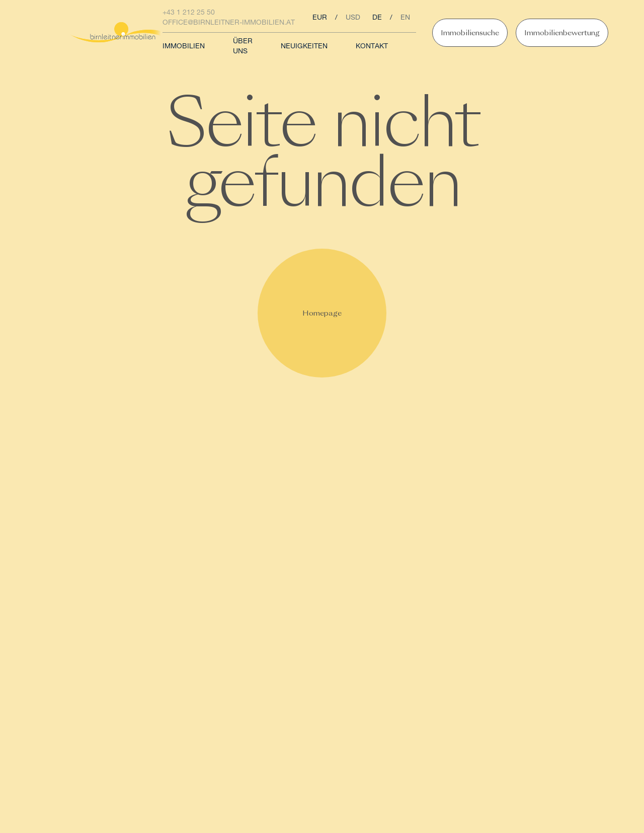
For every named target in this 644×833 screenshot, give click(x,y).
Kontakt (372, 47)
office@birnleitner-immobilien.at (229, 23)
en (405, 18)
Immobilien (184, 47)
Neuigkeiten (304, 47)
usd (353, 18)
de (377, 18)
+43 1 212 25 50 (189, 13)
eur (320, 18)
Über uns (243, 47)
